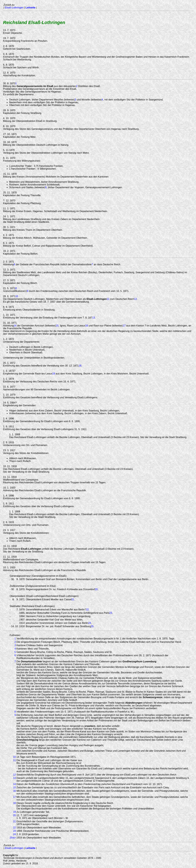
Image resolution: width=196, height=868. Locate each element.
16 (87, 326)
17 (124, 326)
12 (136, 299)
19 (54, 374)
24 (90, 623)
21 (73, 599)
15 (57, 326)
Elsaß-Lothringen (14, 8)
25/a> (13, 838)
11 (108, 299)
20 (96, 589)
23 (111, 613)
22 (87, 610)
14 (15, 326)
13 (94, 318)
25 (92, 626)
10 (17, 296)
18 (80, 366)
